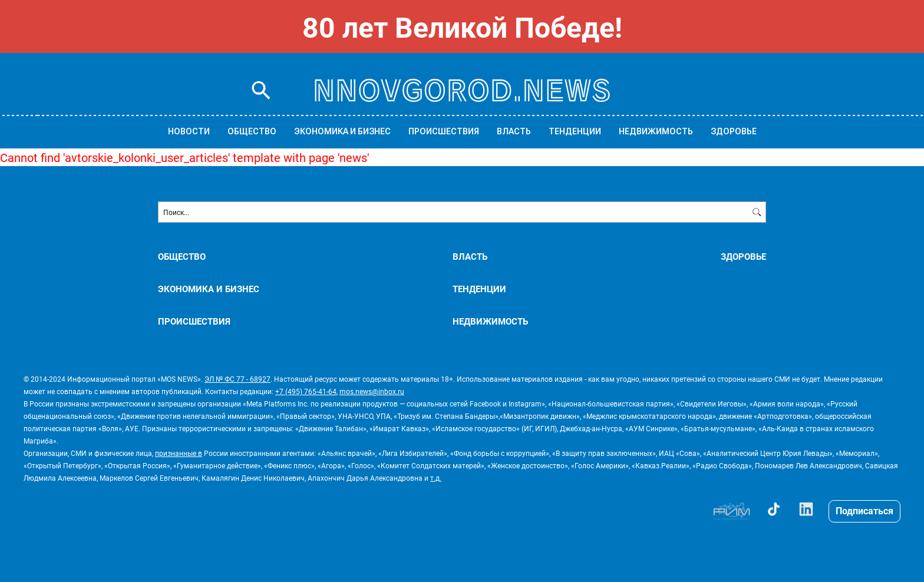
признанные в (179, 453)
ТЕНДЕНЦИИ (575, 131)
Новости (189, 131)
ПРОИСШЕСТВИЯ (444, 131)
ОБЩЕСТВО (252, 131)
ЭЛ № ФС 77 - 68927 (237, 379)
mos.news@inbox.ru (372, 391)
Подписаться (864, 510)
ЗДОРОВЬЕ (734, 131)
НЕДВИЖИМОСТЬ (656, 131)
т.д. (436, 478)
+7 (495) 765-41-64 (306, 391)
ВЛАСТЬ (514, 131)
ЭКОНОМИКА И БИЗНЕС (342, 131)
